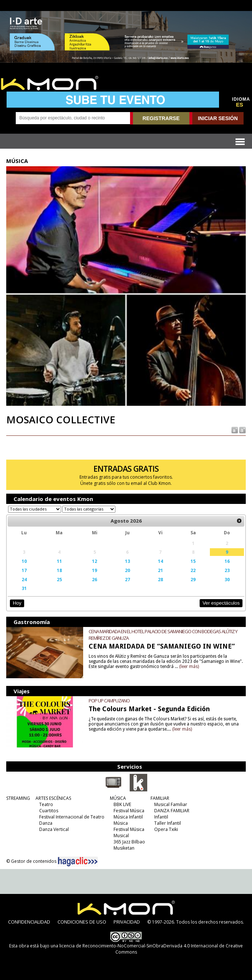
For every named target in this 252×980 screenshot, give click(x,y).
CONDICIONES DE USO (82, 922)
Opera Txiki (166, 829)
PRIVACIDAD (127, 922)
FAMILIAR (160, 798)
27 (127, 579)
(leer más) (189, 667)
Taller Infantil (168, 823)
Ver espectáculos (221, 603)
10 (24, 561)
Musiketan (124, 848)
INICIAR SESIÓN (218, 118)
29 (193, 579)
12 (94, 561)
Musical (121, 836)
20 (127, 570)
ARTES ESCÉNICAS (53, 798)
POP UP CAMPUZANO (109, 701)
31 (24, 588)
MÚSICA (118, 798)
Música (121, 823)
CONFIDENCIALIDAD (29, 922)
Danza (46, 823)
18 (59, 570)
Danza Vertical (54, 829)
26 (94, 579)
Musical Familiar (171, 804)
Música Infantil (128, 817)
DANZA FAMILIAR (172, 811)
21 (160, 570)
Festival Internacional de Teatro (72, 817)
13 (127, 561)
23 (227, 570)
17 (24, 570)
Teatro (46, 804)
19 (94, 570)
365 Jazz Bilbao (129, 842)
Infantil (161, 817)
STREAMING (18, 798)
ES (240, 105)
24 (24, 579)
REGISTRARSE (161, 118)
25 (59, 579)
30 (227, 579)
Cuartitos (49, 811)
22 (193, 570)
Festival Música (129, 811)
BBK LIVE (122, 804)
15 (193, 561)
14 (160, 561)
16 (227, 561)
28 (160, 579)
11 (59, 561)
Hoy (17, 603)
